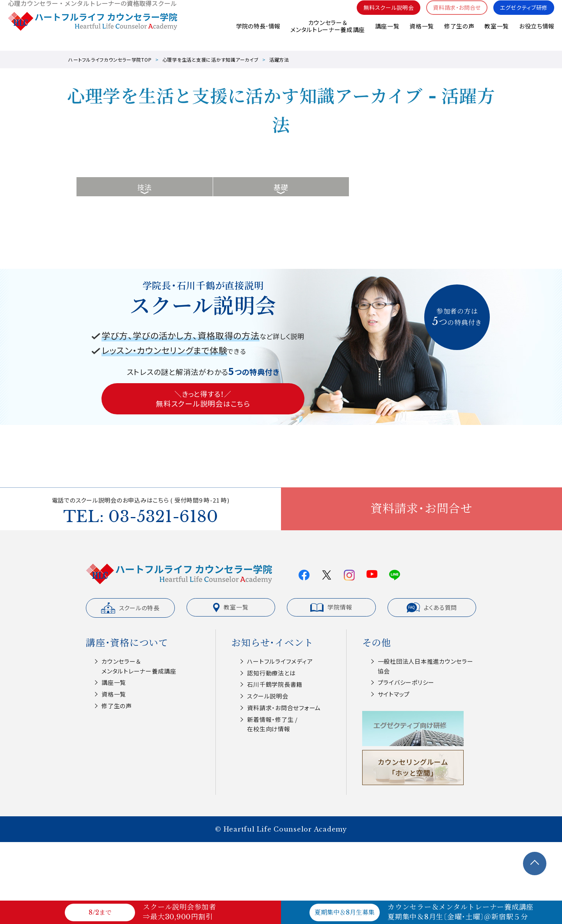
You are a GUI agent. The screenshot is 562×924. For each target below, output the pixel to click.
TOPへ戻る (535, 864)
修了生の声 (459, 35)
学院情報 (331, 607)
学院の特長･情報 (257, 35)
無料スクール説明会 (380, 16)
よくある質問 (432, 608)
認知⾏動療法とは (271, 673)
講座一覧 (387, 35)
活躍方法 (279, 60)
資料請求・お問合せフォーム (284, 708)
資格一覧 (421, 35)
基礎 (281, 187)
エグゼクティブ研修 (522, 16)
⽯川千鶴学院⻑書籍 (275, 684)
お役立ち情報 (537, 35)
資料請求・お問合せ (452, 16)
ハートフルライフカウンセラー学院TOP (110, 60)
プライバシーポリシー (406, 682)
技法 (145, 187)
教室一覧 (497, 35)
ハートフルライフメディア (280, 661)
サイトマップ (394, 694)
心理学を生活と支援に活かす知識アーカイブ (211, 60)
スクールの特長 (130, 608)
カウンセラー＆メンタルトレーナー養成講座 (327, 35)
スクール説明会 (268, 696)
